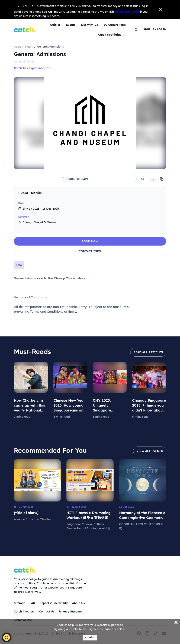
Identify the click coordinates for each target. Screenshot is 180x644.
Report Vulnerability (54, 603)
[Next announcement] (32, 5)
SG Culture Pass (115, 25)
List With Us (89, 25)
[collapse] (160, 193)
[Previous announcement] (18, 5)
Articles (55, 25)
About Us (78, 603)
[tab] (19, 265)
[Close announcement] (160, 9)
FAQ (32, 603)
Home (17, 47)
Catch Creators (24, 611)
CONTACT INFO (90, 251)
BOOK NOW (90, 241)
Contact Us (47, 611)
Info (19, 265)
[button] (75, 179)
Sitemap (20, 603)
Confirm (90, 637)
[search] (136, 30)
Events (71, 25)
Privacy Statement (71, 611)
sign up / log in (155, 29)
